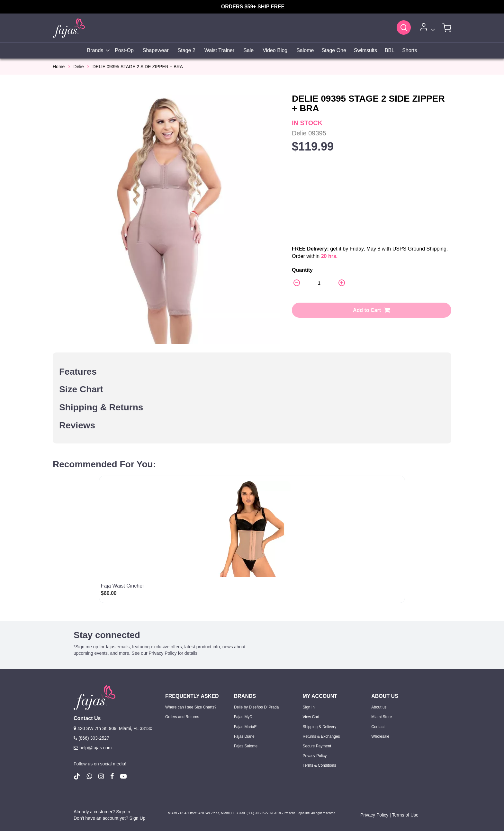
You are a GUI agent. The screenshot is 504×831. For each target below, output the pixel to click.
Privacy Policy (315, 756)
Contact (378, 727)
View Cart (311, 717)
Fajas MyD (243, 717)
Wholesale (380, 736)
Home (59, 67)
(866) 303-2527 (91, 738)
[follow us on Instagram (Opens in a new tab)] (101, 776)
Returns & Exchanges (321, 736)
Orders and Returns (182, 717)
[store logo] (69, 28)
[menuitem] (97, 51)
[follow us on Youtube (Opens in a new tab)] (123, 776)
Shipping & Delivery (320, 727)
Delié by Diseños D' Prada (256, 707)
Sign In (309, 707)
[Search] (404, 27)
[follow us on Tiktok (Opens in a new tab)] (77, 776)
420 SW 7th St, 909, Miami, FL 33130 (113, 728)
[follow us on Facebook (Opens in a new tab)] (112, 776)
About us (379, 707)
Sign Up (138, 818)
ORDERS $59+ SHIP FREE (253, 7)
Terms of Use (405, 815)
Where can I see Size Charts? (191, 707)
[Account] (426, 28)
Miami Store (382, 717)
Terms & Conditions (319, 765)
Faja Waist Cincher (123, 586)
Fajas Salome (246, 746)
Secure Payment (317, 746)
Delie (79, 67)
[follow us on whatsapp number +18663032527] (89, 776)
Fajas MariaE (245, 727)
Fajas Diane (244, 736)
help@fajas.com (93, 748)
